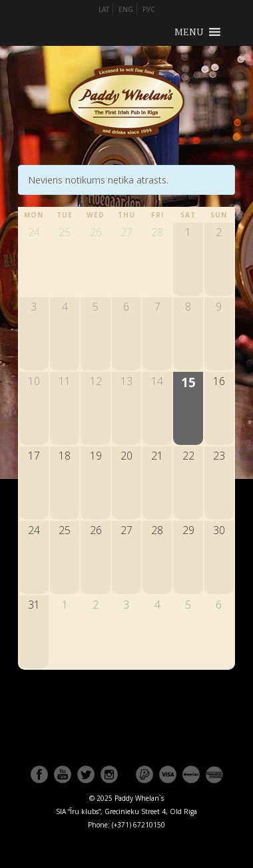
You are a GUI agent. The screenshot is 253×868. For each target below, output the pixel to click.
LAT (104, 9)
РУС (149, 9)
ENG (126, 9)
